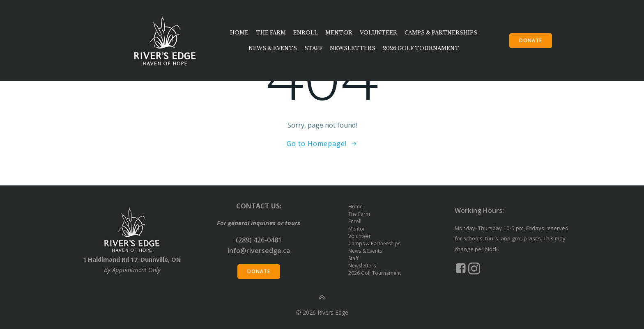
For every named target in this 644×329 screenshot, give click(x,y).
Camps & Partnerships (441, 32)
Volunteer (378, 32)
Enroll (306, 32)
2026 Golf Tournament (421, 48)
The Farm (271, 32)
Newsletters (353, 48)
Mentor (339, 32)
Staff (313, 48)
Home (239, 32)
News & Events (273, 48)
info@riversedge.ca (259, 251)
